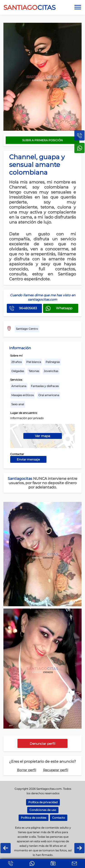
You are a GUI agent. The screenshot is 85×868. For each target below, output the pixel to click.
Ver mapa (42, 436)
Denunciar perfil (42, 744)
